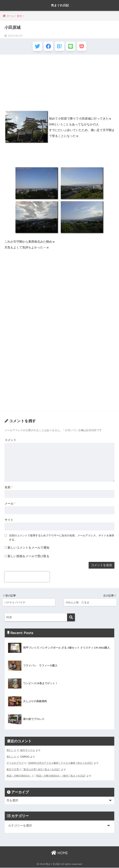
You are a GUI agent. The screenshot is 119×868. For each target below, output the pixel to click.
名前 (9, 488)
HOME (59, 853)
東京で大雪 (13, 770)
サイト (9, 521)
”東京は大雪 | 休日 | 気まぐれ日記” (42, 770)
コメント (11, 441)
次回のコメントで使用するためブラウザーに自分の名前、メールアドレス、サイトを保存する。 (62, 539)
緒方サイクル (28, 751)
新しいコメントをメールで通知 (28, 549)
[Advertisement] (59, 84)
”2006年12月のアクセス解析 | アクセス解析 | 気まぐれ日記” (60, 764)
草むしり (11, 751)
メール (10, 505)
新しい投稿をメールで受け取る (28, 557)
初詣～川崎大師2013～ (19, 776)
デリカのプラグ (15, 764)
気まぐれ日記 (60, 5)
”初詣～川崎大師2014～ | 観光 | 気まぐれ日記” (61, 776)
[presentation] (27, 578)
